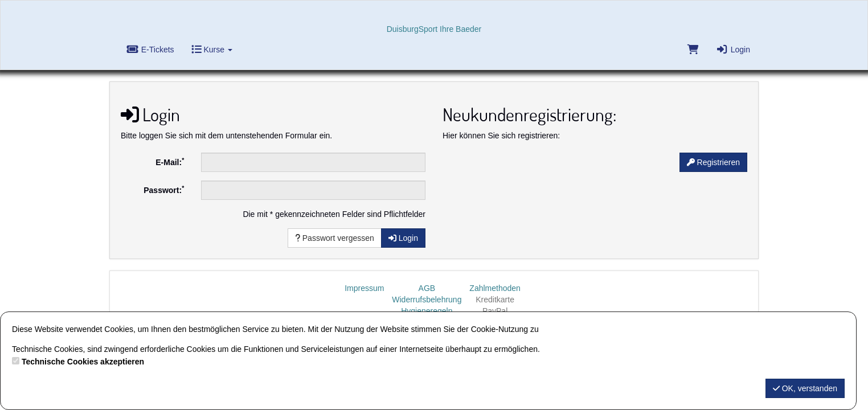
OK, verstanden (805, 388)
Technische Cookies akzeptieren (83, 362)
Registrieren (713, 162)
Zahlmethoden (495, 288)
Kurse (212, 50)
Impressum (364, 288)
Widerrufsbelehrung (427, 300)
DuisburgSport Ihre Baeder (434, 29)
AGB (427, 288)
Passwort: (164, 190)
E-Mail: (170, 162)
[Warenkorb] (692, 52)
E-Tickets (150, 50)
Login (733, 50)
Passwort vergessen (335, 238)
